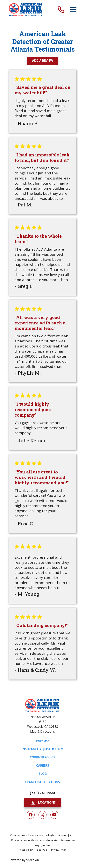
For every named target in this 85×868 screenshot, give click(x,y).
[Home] (26, 10)
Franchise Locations (43, 782)
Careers (43, 765)
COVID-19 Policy (42, 757)
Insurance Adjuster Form (42, 749)
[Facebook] (31, 815)
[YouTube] (54, 815)
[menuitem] (26, 850)
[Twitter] (42, 815)
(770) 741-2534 (42, 793)
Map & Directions (42, 731)
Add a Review (43, 61)
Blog (43, 774)
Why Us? (43, 741)
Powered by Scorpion (24, 860)
